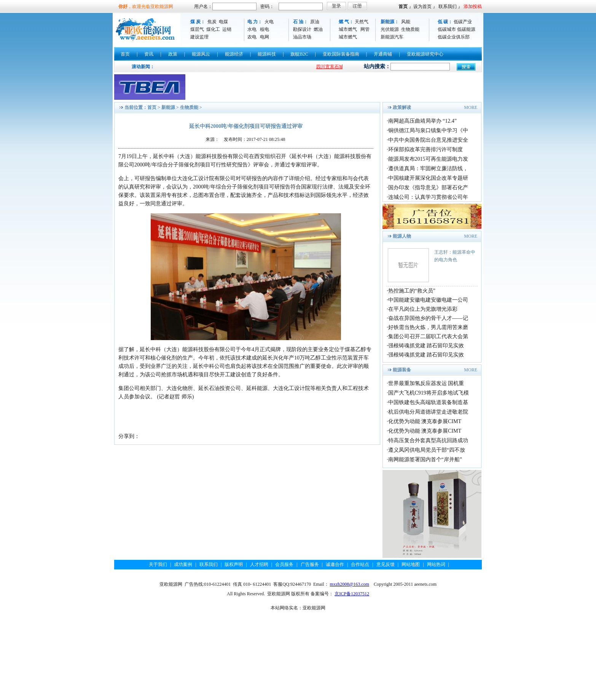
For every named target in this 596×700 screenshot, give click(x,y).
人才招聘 (259, 564)
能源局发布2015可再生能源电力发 (428, 159)
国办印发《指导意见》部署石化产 (428, 188)
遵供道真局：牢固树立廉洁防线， (428, 169)
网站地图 (411, 564)
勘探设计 (302, 29)
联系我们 (448, 6)
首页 (403, 6)
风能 (406, 22)
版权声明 (234, 564)
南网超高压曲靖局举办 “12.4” (422, 121)
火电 (269, 22)
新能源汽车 (392, 37)
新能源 (168, 107)
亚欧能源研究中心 (425, 54)
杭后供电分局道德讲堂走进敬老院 (428, 412)
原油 (315, 22)
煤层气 (197, 29)
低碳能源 (466, 29)
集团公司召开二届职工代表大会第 (428, 336)
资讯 (149, 54)
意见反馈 (386, 564)
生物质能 (410, 29)
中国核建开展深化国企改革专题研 (428, 178)
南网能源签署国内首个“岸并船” (425, 459)
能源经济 (234, 54)
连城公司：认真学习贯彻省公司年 (428, 197)
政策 (173, 54)
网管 (365, 29)
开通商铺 (383, 54)
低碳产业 (463, 22)
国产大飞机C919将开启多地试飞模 (429, 393)
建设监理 (199, 37)
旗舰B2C (299, 54)
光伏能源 (390, 29)
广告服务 (310, 564)
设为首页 (422, 6)
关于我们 (158, 564)
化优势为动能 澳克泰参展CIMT (425, 421)
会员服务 (284, 564)
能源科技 (267, 54)
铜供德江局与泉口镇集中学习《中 (428, 130)
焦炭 (212, 22)
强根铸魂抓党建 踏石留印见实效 (426, 346)
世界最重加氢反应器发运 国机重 (426, 383)
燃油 (318, 29)
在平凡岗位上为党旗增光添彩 (423, 309)
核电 (265, 29)
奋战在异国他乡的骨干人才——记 (428, 318)
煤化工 (213, 29)
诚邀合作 (335, 564)
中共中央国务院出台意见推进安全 (428, 140)
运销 (227, 29)
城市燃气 (348, 29)
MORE (471, 107)
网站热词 (436, 564)
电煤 (223, 22)
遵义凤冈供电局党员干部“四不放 (427, 450)
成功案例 (183, 564)
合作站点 (360, 564)
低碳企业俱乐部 (454, 37)
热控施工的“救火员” (412, 291)
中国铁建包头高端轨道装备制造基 (428, 402)
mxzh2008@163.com (350, 584)
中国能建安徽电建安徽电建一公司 (428, 300)
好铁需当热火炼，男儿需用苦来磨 (428, 327)
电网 (265, 37)
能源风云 (201, 54)
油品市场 (302, 37)
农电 (252, 37)
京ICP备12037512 (352, 594)
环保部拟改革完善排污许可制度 (425, 149)
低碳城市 (447, 29)
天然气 (362, 22)
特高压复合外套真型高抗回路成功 (428, 440)
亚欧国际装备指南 (341, 54)
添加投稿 (473, 6)
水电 (252, 29)
